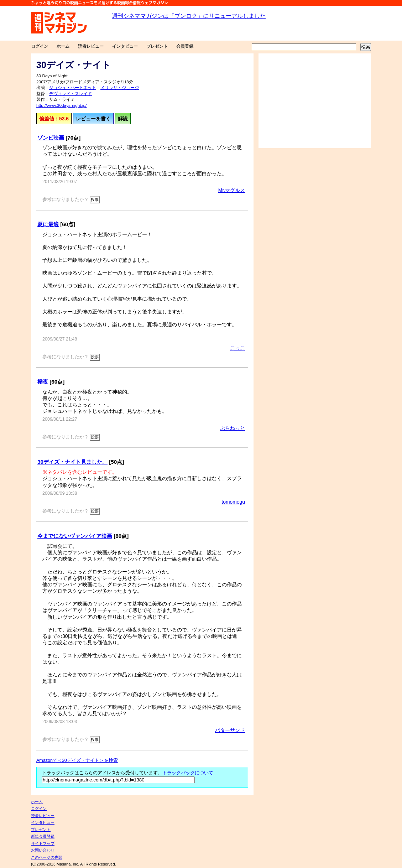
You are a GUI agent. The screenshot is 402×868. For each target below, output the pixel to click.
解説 (123, 119)
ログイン (40, 46)
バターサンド (230, 730)
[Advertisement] (315, 101)
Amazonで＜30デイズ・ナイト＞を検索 (77, 760)
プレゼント (157, 46)
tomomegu (233, 502)
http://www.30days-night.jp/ (61, 105)
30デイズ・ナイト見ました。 (72, 462)
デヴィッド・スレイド (71, 94)
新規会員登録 (43, 836)
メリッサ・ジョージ (120, 88)
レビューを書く (93, 119)
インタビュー (125, 46)
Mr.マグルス (232, 190)
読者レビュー (91, 46)
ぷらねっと (233, 428)
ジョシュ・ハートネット (73, 88)
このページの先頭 (47, 857)
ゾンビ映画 (51, 138)
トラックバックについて (188, 773)
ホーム (63, 46)
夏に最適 (48, 224)
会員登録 (185, 46)
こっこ (237, 348)
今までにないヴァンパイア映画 (75, 536)
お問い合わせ (43, 850)
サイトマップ (43, 843)
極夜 (43, 382)
